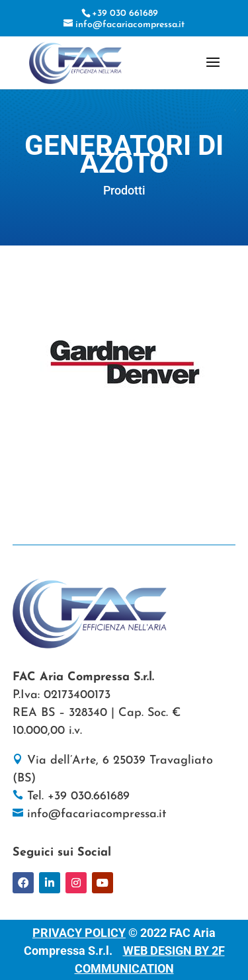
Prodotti (124, 190)
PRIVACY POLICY (79, 933)
